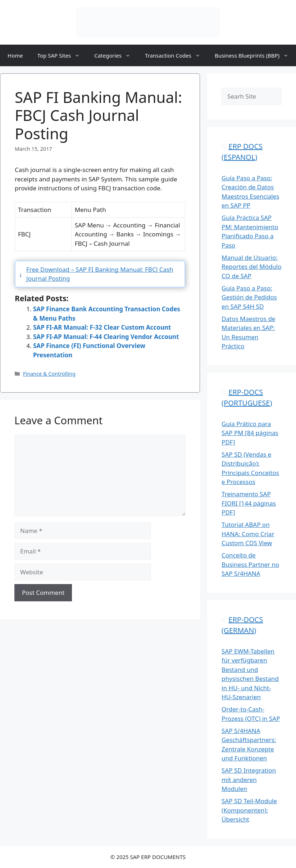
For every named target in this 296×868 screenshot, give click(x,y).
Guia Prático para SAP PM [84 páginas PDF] (250, 433)
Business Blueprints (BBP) (255, 55)
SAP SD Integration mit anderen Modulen (249, 779)
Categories (116, 55)
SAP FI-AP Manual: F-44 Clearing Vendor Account (106, 337)
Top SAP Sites (62, 55)
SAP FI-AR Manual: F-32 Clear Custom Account (102, 327)
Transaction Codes (176, 55)
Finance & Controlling (49, 374)
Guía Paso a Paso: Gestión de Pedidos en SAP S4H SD (249, 297)
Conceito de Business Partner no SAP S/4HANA (250, 564)
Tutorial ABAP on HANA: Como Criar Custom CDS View (248, 534)
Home (15, 55)
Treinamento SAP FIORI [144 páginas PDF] (249, 503)
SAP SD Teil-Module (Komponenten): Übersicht (249, 810)
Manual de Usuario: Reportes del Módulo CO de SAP (251, 267)
